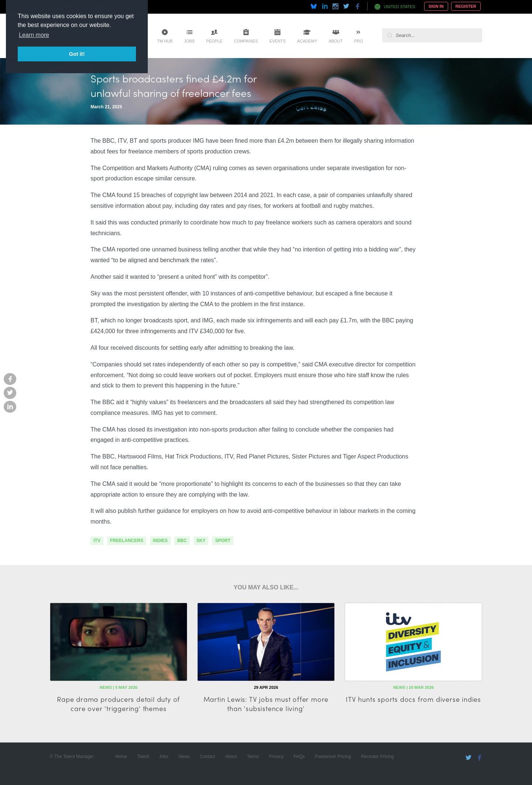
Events (277, 41)
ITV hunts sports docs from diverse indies (413, 699)
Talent (143, 757)
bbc (182, 541)
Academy (307, 41)
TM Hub (165, 41)
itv (97, 541)
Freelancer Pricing (333, 757)
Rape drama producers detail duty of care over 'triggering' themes (118, 704)
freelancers (127, 541)
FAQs (299, 757)
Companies (246, 41)
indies (160, 541)
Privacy (276, 757)
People (214, 41)
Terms (253, 757)
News (184, 757)
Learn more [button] (34, 35)
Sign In (436, 6)
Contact (207, 757)
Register (466, 6)
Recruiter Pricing (377, 757)
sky (201, 541)
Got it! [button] (77, 54)
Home (121, 757)
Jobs (189, 41)
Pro (358, 41)
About (336, 41)
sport (223, 541)
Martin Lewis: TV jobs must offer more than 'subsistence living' (266, 704)
